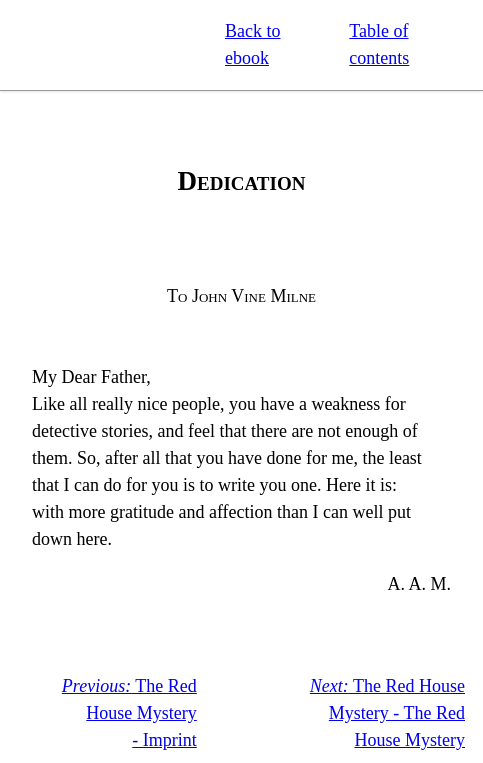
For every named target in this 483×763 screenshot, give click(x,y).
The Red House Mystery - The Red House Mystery (387, 713)
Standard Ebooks (108, 45)
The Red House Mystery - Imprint (129, 713)
